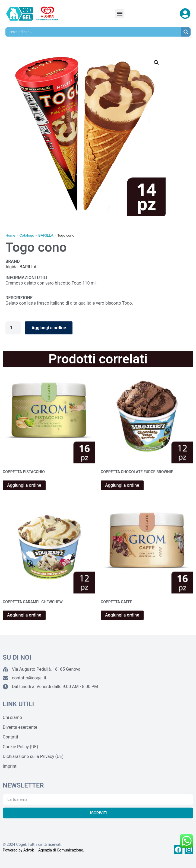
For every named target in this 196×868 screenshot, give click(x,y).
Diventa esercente (20, 727)
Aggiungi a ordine (49, 328)
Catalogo (27, 235)
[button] (120, 14)
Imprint (10, 766)
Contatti (10, 737)
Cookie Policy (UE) (20, 747)
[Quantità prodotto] (13, 328)
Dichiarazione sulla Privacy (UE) (33, 756)
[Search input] (95, 32)
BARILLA (46, 235)
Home (10, 235)
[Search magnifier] (186, 32)
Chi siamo (12, 717)
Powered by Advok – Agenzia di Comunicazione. (43, 850)
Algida (12, 267)
